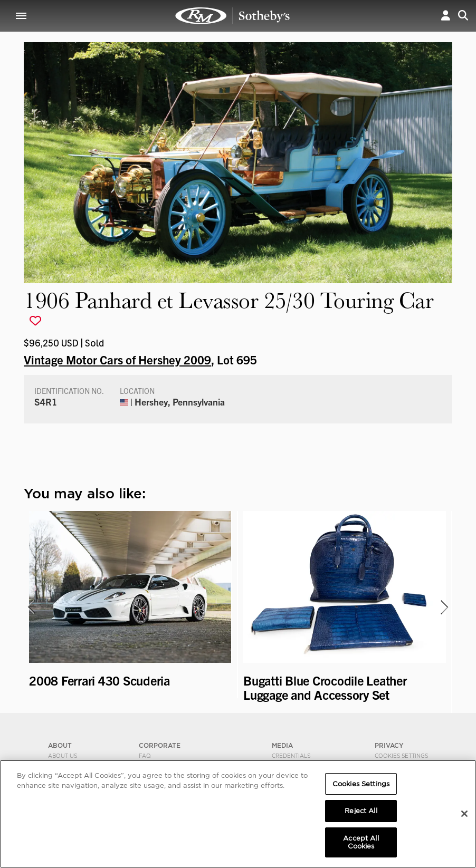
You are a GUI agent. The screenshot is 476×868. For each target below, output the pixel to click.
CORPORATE (160, 745)
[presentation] (31, 607)
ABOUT (60, 745)
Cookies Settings (401, 756)
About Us (63, 756)
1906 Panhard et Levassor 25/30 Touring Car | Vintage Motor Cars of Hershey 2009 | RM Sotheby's (233, 16)
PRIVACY (389, 745)
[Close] (464, 814)
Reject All (361, 811)
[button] (446, 16)
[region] (238, 814)
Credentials (291, 756)
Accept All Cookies (361, 842)
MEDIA (282, 745)
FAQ (145, 756)
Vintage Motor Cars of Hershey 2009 (117, 359)
